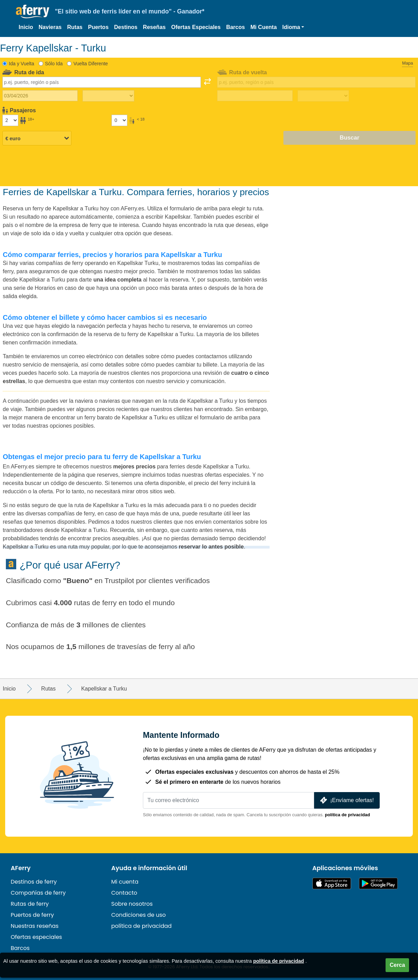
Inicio (26, 27)
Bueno (78, 581)
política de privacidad (347, 815)
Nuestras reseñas (35, 926)
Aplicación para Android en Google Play (378, 883)
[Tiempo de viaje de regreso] (323, 96)
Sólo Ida (54, 64)
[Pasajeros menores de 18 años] (119, 120)
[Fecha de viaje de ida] (40, 96)
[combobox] (102, 82)
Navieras (50, 27)
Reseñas (154, 27)
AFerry (21, 868)
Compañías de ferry (38, 893)
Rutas (75, 27)
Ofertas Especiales (196, 27)
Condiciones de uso (138, 915)
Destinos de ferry (34, 882)
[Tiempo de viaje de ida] (108, 96)
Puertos (98, 27)
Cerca (397, 965)
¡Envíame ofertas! (346, 800)
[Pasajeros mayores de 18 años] (10, 120)
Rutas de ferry (30, 904)
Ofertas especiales (36, 937)
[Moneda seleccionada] (37, 138)
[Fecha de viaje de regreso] (255, 96)
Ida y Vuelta (22, 64)
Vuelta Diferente (91, 64)
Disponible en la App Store (332, 883)
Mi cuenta (125, 882)
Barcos (235, 27)
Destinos (126, 27)
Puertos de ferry (32, 915)
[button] (293, 27)
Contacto (124, 893)
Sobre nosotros (132, 904)
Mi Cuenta (263, 27)
